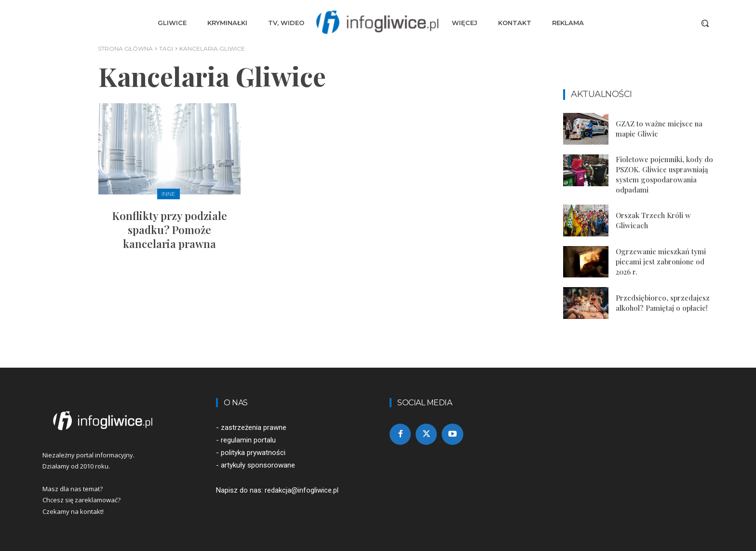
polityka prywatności (253, 453)
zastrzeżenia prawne (254, 427)
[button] (705, 23)
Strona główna (125, 48)
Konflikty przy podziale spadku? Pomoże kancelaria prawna (170, 229)
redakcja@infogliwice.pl (302, 490)
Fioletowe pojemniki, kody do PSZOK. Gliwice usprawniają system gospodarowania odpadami (664, 174)
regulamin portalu (248, 440)
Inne (169, 194)
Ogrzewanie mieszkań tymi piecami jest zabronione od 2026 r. (661, 262)
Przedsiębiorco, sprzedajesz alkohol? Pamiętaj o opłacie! (663, 303)
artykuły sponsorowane (258, 465)
